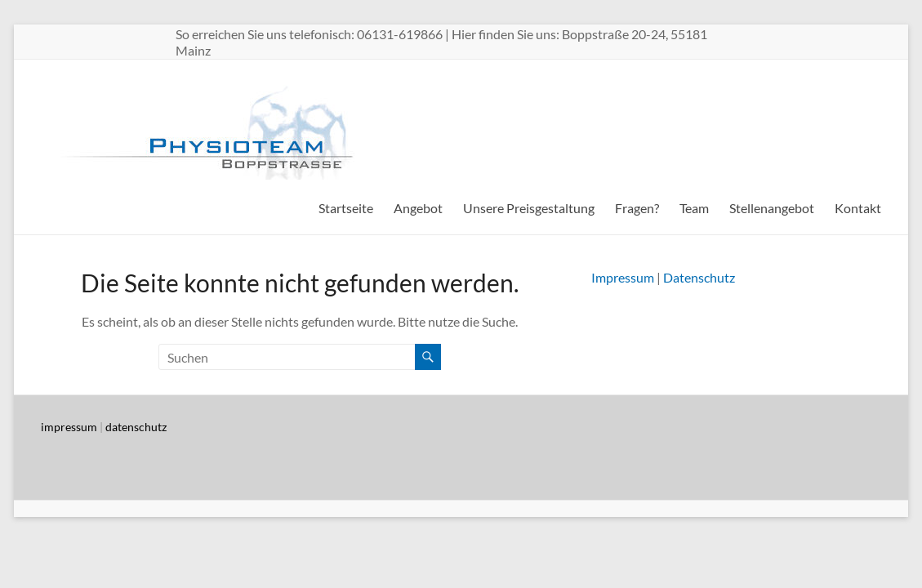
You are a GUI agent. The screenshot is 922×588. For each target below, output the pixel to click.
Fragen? (637, 208)
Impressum (623, 277)
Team (694, 208)
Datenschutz (699, 277)
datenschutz (136, 427)
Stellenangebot (772, 208)
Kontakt (858, 208)
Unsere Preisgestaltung (529, 208)
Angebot (418, 208)
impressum (69, 427)
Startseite (346, 208)
